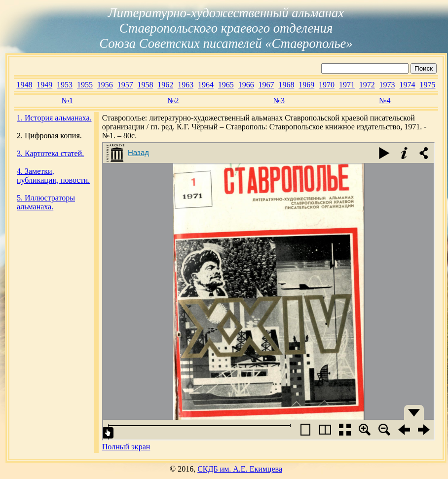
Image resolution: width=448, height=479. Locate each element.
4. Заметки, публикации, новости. (53, 176)
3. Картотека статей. (50, 153)
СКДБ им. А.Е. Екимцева (240, 469)
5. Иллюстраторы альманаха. (46, 202)
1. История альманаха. (54, 118)
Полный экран (126, 447)
